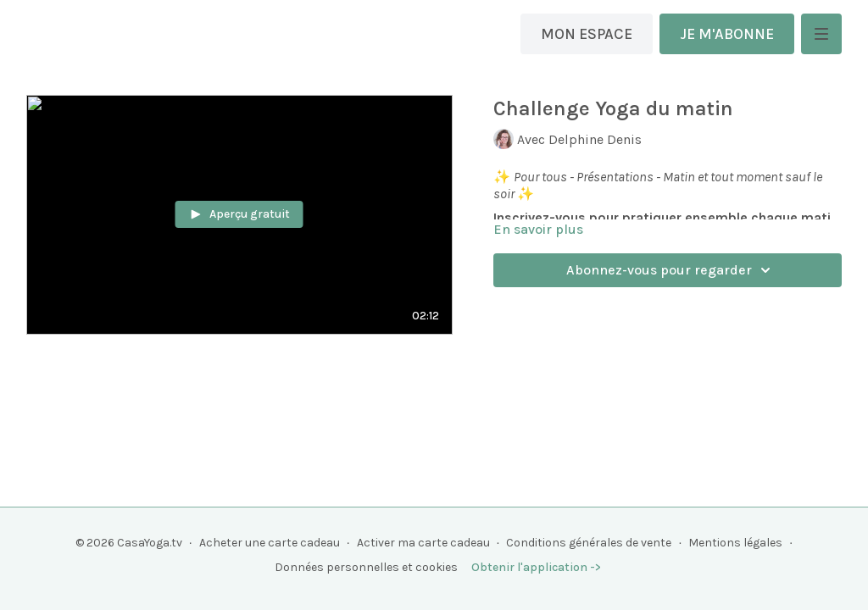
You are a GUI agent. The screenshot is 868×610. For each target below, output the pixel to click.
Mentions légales (735, 543)
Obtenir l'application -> (536, 567)
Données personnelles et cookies (366, 567)
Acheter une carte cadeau (270, 543)
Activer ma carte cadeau (423, 543)
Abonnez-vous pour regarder (671, 270)
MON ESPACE (587, 34)
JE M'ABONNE (727, 34)
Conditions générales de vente (589, 543)
